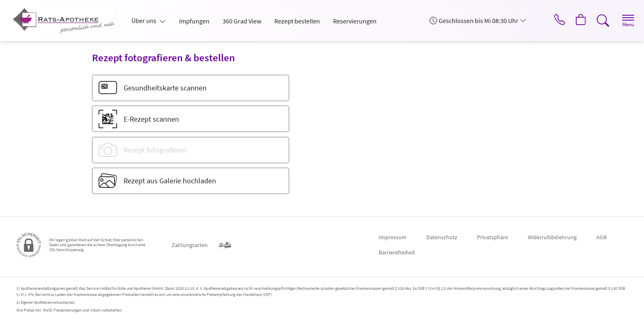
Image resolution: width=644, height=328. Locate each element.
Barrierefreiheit (397, 252)
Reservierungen (355, 21)
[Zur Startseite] (67, 21)
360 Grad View (242, 21)
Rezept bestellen (297, 21)
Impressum (393, 237)
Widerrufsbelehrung (552, 237)
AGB (601, 237)
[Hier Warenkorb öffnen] (576, 21)
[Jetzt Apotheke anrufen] (553, 21)
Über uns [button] (145, 21)
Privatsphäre (492, 237)
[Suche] (599, 21)
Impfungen (194, 21)
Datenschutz (442, 237)
